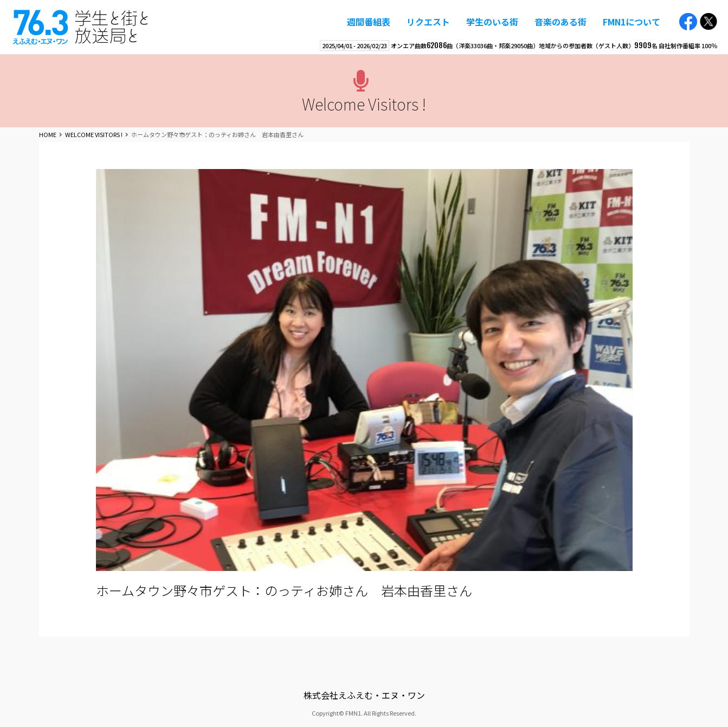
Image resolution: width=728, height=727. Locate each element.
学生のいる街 (492, 22)
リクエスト (428, 22)
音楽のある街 (561, 22)
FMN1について (632, 22)
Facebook (688, 22)
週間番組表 (369, 22)
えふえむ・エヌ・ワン (81, 27)
